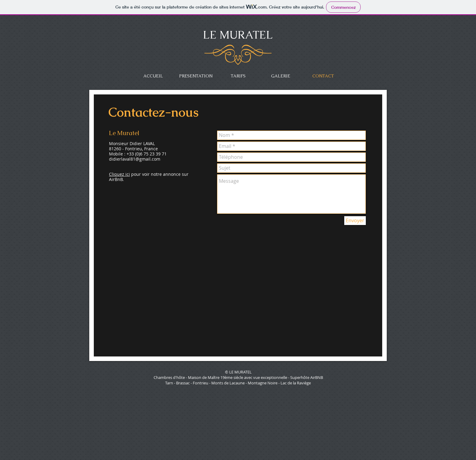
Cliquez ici (119, 174)
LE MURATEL (238, 35)
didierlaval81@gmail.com (135, 159)
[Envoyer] (355, 221)
